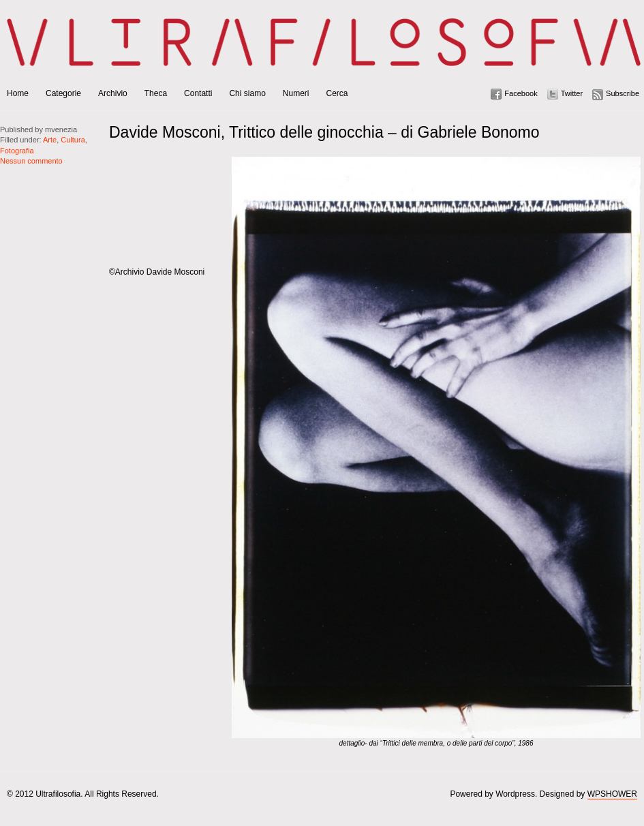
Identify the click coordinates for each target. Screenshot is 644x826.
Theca (156, 93)
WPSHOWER (612, 794)
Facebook (521, 93)
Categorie (63, 93)
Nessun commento (31, 161)
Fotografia (17, 151)
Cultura (73, 140)
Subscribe (623, 93)
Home (18, 93)
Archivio (113, 93)
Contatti (198, 93)
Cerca (337, 93)
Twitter (572, 93)
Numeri (296, 93)
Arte (50, 140)
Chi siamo (247, 93)
